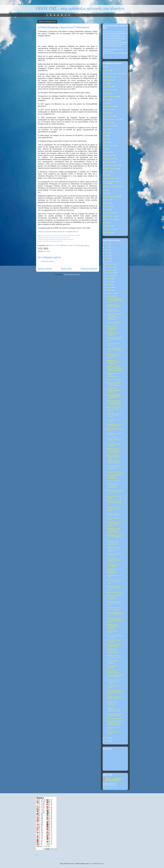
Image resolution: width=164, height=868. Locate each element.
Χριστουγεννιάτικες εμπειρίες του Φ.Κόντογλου (112, 703)
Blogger (101, 864)
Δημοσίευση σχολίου (47, 261)
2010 (107, 741)
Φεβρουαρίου (111, 293)
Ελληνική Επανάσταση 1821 (111, 119)
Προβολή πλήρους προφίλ (110, 787)
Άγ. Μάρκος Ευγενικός (113, 481)
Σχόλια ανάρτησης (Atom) (72, 274)
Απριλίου (110, 287)
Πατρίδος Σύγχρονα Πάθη (110, 196)
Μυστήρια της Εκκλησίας (110, 169)
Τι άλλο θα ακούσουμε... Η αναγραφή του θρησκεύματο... (114, 571)
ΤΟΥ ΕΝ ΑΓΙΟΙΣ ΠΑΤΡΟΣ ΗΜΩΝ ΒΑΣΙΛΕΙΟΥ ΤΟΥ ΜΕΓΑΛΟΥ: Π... (114, 723)
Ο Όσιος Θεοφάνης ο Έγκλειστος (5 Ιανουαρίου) (112, 662)
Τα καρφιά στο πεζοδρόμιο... (115, 379)
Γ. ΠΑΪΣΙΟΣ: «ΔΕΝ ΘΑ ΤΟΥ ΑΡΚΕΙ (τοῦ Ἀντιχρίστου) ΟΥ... (113, 530)
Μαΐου (109, 285)
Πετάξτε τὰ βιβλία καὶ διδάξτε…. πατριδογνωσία (113, 375)
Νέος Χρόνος (107, 172)
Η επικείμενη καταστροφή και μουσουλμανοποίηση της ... (114, 300)
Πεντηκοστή (106, 200)
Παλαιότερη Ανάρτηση (89, 269)
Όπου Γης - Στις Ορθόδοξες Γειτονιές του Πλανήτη (113, 780)
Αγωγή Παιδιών (107, 87)
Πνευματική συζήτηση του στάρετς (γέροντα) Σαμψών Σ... (114, 549)
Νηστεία (105, 175)
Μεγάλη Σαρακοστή (109, 159)
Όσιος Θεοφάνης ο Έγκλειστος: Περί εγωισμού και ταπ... (113, 651)
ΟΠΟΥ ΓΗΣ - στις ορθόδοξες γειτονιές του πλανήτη (80, 9)
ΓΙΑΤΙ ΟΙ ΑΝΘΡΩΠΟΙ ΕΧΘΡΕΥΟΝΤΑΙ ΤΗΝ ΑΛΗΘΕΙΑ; (114, 396)
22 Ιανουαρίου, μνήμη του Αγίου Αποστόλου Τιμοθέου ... (114, 415)
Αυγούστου (110, 276)
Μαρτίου (110, 290)
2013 (107, 259)
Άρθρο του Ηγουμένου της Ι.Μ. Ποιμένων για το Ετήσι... (114, 603)
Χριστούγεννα (107, 233)
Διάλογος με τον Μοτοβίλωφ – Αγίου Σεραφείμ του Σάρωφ (113, 709)
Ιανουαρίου (110, 296)
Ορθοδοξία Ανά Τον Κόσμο (111, 187)
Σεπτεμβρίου (111, 273)
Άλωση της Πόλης (108, 77)
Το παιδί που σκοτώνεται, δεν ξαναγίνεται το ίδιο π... (114, 503)
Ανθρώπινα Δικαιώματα (110, 96)
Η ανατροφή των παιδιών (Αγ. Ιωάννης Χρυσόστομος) (114, 597)
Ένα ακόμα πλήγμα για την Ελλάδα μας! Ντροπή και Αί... (114, 614)
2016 (107, 250)
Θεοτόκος (106, 129)
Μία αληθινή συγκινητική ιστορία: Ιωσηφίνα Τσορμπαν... (114, 524)
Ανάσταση (106, 93)
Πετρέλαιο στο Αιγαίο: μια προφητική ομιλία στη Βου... (114, 692)
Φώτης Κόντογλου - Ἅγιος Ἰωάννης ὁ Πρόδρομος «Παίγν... (114, 620)
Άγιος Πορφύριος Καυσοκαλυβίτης (113, 74)
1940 (104, 67)
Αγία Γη (105, 83)
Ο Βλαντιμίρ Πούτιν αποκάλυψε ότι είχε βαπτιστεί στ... (113, 627)
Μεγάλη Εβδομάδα (108, 155)
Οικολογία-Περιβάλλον (110, 178)
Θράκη (105, 136)
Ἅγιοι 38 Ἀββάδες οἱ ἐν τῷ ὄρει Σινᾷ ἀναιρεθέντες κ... (114, 537)
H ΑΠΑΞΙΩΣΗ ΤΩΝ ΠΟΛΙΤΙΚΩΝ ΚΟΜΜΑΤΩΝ (112, 486)
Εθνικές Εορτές (107, 110)
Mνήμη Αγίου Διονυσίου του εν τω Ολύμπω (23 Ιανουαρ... (114, 409)
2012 (107, 262)
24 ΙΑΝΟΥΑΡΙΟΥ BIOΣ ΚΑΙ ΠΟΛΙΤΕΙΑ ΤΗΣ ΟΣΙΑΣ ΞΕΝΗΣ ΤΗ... (114, 403)
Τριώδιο (105, 223)
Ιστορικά (105, 142)
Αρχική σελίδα (66, 269)
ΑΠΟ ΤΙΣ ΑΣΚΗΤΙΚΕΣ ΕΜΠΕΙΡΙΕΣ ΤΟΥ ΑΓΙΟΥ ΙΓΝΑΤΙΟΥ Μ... (114, 384)
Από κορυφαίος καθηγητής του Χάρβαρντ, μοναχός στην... (114, 339)
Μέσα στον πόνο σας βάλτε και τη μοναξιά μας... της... (114, 582)
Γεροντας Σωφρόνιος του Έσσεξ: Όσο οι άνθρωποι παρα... (114, 350)
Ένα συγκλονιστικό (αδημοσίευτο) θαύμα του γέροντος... (113, 390)
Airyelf (91, 864)
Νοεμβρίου (110, 267)
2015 (107, 253)
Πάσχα (105, 190)
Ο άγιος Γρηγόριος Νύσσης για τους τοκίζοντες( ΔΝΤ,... (114, 588)
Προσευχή (106, 210)
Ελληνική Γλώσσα (108, 116)
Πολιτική (105, 203)
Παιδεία (105, 193)
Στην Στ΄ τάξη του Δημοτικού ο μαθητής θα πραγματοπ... (114, 560)
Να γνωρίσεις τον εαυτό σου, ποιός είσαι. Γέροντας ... (113, 356)
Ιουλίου (109, 279)
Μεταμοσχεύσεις (108, 162)
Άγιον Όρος (106, 70)
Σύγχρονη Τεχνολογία (109, 216)
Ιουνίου (109, 282)
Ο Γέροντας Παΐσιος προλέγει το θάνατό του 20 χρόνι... (114, 440)
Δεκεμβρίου (110, 264)
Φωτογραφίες (107, 226)
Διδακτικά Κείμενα (108, 106)
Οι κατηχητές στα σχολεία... (114, 472)
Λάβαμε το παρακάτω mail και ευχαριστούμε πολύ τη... (114, 492)
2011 (107, 738)
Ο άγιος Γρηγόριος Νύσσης (114, 592)
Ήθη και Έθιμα (107, 80)
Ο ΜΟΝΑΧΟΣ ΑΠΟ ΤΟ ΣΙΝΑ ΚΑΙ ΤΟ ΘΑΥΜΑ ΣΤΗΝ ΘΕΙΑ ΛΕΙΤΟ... (114, 369)
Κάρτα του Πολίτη (108, 146)
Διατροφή (106, 103)
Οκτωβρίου (110, 270)
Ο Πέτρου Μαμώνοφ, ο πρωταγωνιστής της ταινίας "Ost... (113, 467)
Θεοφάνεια (106, 133)
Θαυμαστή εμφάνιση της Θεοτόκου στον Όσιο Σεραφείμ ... (113, 682)
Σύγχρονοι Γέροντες (109, 219)
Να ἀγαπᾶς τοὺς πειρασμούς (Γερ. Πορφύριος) (112, 328)
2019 (107, 244)
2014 (107, 256)
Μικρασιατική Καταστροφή (111, 165)
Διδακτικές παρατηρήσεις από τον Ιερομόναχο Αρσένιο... (114, 509)
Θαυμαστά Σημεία (108, 126)
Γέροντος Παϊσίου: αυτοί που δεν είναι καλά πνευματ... (113, 457)
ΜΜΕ (104, 149)
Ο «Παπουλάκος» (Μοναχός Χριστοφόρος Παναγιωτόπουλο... (115, 477)
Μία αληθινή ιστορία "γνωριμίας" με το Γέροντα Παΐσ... (112, 543)
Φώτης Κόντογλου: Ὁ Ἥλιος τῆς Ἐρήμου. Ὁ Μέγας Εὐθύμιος (114, 450)
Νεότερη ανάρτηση (45, 269)
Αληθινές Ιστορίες (108, 90)
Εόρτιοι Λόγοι (107, 123)
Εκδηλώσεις (106, 113)
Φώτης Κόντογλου (108, 229)
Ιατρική (105, 139)
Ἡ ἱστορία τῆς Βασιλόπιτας (114, 718)
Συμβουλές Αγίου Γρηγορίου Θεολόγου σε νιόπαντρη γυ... (114, 362)
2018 (107, 247)
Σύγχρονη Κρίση (108, 213)
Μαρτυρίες (106, 152)
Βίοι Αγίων (47, 251)
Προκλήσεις (106, 206)
